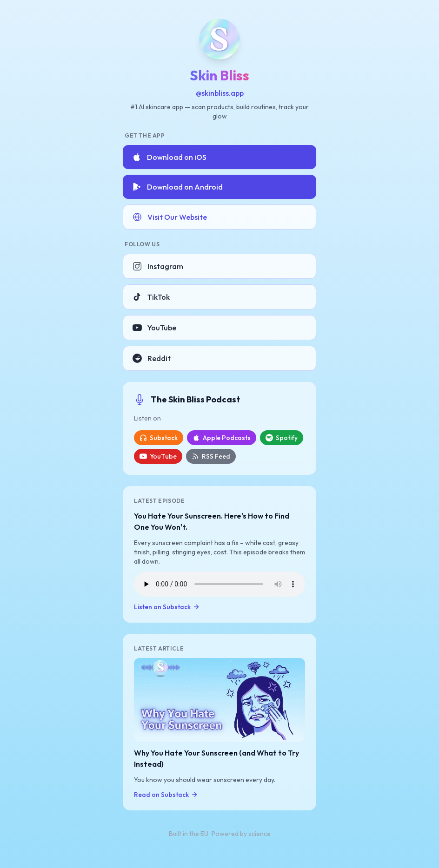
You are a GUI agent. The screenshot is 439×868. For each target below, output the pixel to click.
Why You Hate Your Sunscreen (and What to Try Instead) (216, 758)
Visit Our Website (170, 217)
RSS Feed (211, 456)
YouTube (154, 328)
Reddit (152, 358)
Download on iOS (169, 157)
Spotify (282, 438)
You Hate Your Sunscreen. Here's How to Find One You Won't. (212, 521)
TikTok (151, 297)
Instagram (158, 266)
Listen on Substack (167, 607)
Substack (159, 438)
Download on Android (177, 187)
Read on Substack (166, 795)
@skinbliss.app (220, 93)
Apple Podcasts (222, 438)
